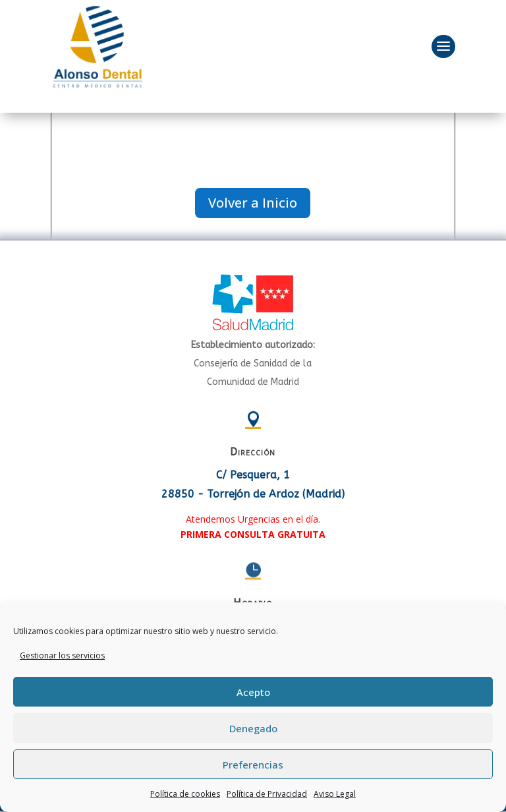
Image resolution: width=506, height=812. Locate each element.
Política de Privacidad (267, 794)
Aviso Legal (335, 794)
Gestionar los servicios (62, 655)
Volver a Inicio (253, 203)
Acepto (253, 692)
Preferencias (253, 765)
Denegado (253, 728)
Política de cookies (185, 794)
